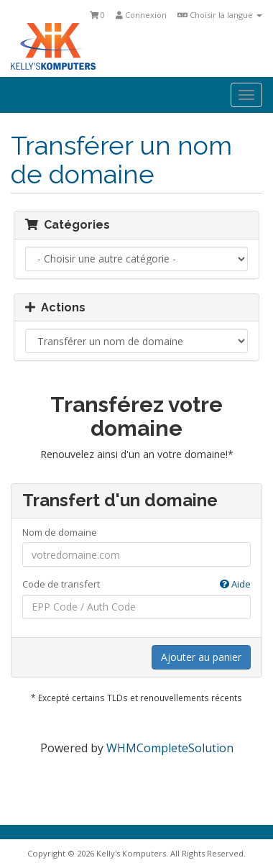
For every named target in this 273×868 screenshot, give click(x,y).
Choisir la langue (220, 15)
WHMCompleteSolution (170, 748)
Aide (235, 584)
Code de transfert (136, 584)
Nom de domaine (60, 532)
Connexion (141, 15)
